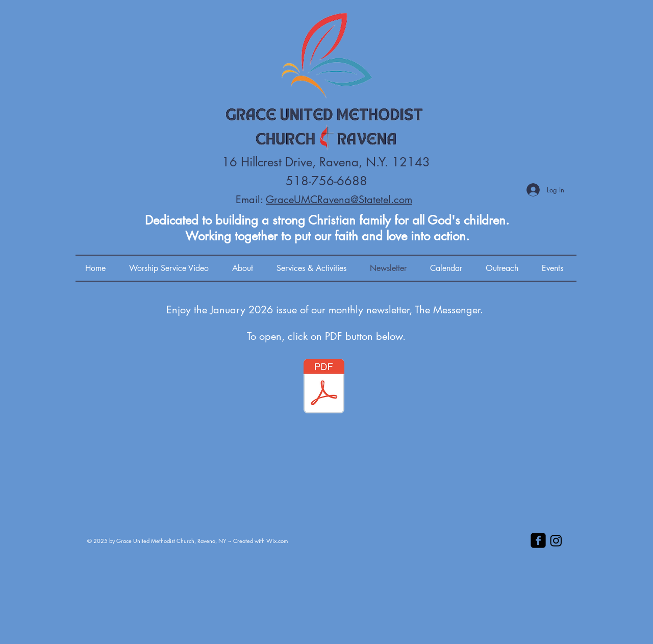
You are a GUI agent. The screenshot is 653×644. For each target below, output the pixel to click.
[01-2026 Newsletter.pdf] (324, 387)
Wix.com (277, 541)
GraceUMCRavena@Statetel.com (339, 200)
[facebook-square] (538, 540)
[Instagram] (556, 540)
